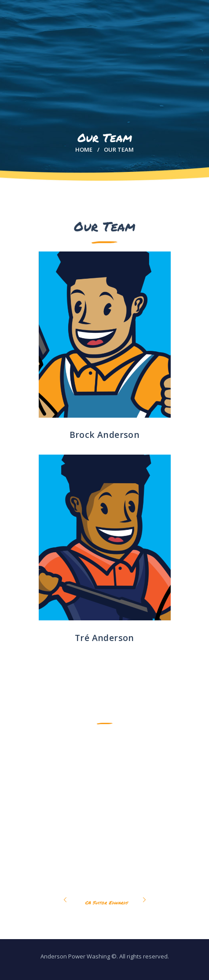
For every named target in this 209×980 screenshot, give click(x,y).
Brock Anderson (105, 435)
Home (84, 149)
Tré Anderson (104, 638)
